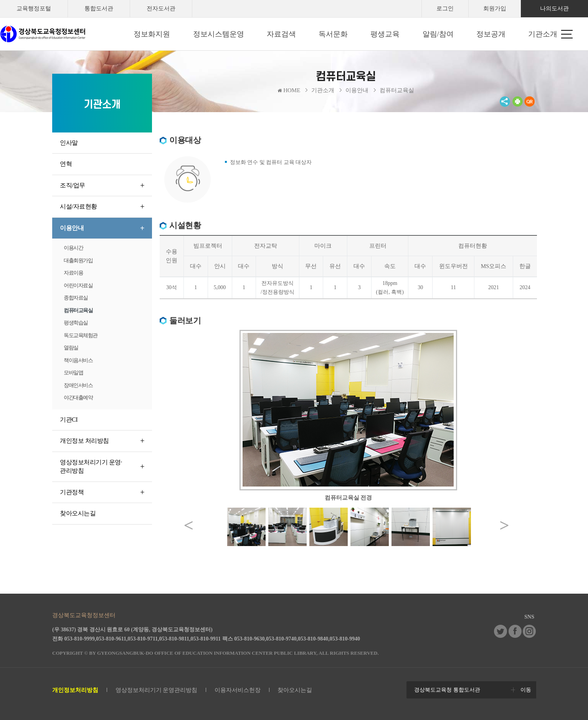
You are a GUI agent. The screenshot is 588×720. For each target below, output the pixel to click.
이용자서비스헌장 (238, 690)
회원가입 (495, 8)
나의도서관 (554, 8)
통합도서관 (99, 8)
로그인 (445, 8)
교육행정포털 (34, 8)
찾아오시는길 (295, 690)
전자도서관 (161, 8)
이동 (526, 690)
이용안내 (357, 90)
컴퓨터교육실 (397, 90)
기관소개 (323, 90)
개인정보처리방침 (75, 690)
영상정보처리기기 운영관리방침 (157, 690)
